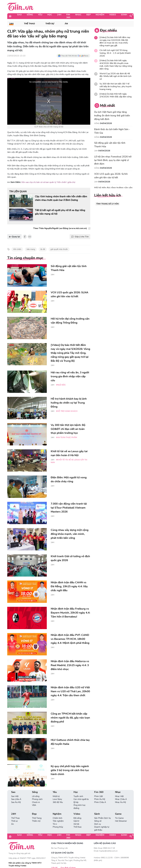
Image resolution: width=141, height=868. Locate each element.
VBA (34, 805)
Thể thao (77, 827)
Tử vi (55, 824)
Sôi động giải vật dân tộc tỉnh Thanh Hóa (110, 145)
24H (59, 15)
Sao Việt (15, 796)
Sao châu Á (16, 799)
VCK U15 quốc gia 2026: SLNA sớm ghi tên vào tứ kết (111, 176)
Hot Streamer (121, 821)
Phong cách (37, 799)
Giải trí (76, 821)
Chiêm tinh (58, 818)
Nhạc (78, 15)
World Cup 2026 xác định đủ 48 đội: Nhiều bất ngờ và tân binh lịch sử (115, 76)
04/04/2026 (106, 123)
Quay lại (14, 237)
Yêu (40, 15)
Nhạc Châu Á (121, 799)
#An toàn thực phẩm (67, 437)
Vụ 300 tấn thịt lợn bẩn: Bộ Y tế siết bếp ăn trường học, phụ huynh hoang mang (116, 86)
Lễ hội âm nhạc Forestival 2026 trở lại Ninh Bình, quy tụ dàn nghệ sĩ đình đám (113, 160)
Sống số (98, 821)
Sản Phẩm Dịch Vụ (102, 818)
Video (113, 15)
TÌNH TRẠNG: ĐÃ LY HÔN (107, 204)
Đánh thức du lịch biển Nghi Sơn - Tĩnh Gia (112, 131)
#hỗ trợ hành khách (67, 411)
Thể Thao (29, 24)
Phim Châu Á (100, 802)
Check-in (36, 802)
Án (66, 24)
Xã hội (76, 824)
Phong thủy (58, 827)
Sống (30, 15)
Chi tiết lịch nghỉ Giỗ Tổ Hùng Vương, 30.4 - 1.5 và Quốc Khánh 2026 (115, 53)
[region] (49, 101)
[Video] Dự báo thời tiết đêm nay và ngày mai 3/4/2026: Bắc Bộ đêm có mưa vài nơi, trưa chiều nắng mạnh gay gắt (115, 42)
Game (135, 15)
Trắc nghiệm (58, 821)
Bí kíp (76, 802)
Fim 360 (68, 16)
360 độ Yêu (58, 802)
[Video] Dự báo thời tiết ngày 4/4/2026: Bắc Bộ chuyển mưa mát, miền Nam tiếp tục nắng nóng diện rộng (116, 65)
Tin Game (119, 818)
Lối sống (36, 796)
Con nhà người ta (81, 799)
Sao (19, 15)
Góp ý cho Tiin (80, 237)
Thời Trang (37, 818)
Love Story (57, 799)
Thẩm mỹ (36, 821)
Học (50, 15)
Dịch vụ (98, 824)
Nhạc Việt (119, 796)
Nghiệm (100, 15)
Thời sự (50, 24)
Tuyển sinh (78, 796)
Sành (124, 15)
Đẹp (89, 15)
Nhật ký (56, 796)
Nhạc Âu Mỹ (121, 802)
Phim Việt (99, 796)
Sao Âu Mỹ (16, 802)
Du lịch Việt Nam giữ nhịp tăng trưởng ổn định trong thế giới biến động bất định (112, 116)
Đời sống (77, 818)
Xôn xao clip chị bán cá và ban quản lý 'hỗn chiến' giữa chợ (48, 182)
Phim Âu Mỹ (100, 799)
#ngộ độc (61, 385)
